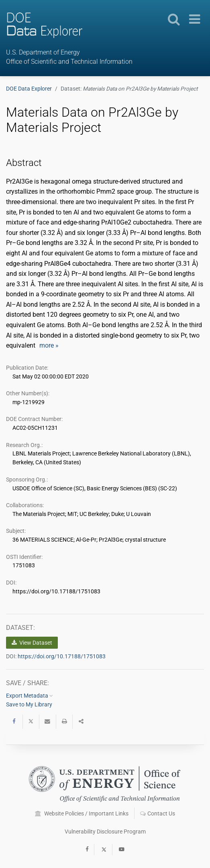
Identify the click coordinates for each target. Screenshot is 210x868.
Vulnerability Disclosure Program (105, 832)
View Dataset (32, 643)
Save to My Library (29, 704)
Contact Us (158, 813)
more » (49, 345)
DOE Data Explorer (29, 89)
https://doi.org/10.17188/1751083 (62, 656)
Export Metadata (30, 696)
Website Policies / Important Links (82, 813)
